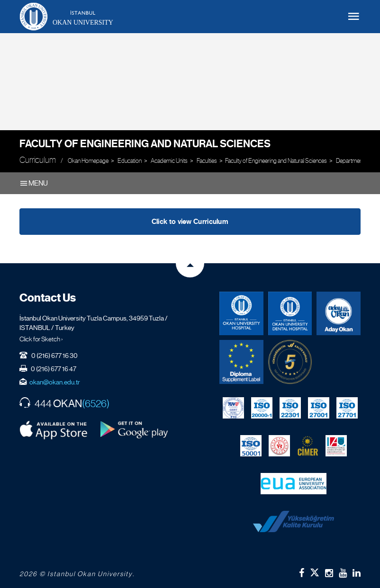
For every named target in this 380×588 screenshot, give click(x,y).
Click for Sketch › (41, 339)
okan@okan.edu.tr (55, 382)
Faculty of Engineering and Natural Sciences (145, 144)
